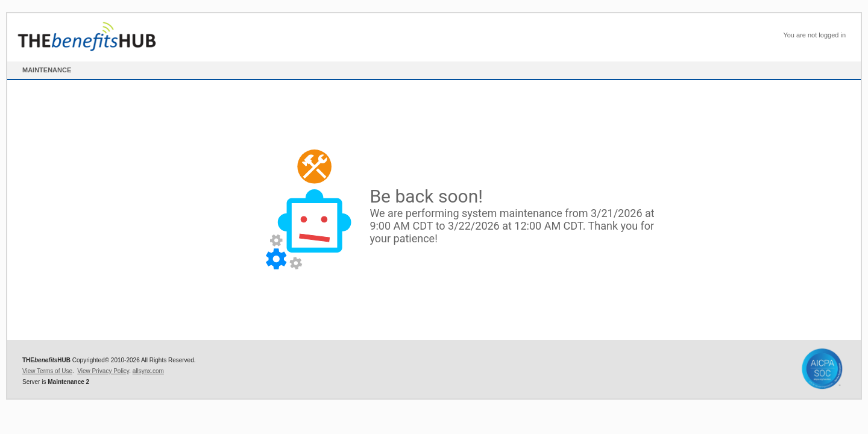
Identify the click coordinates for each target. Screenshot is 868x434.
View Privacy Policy (103, 371)
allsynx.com (148, 371)
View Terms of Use (47, 371)
